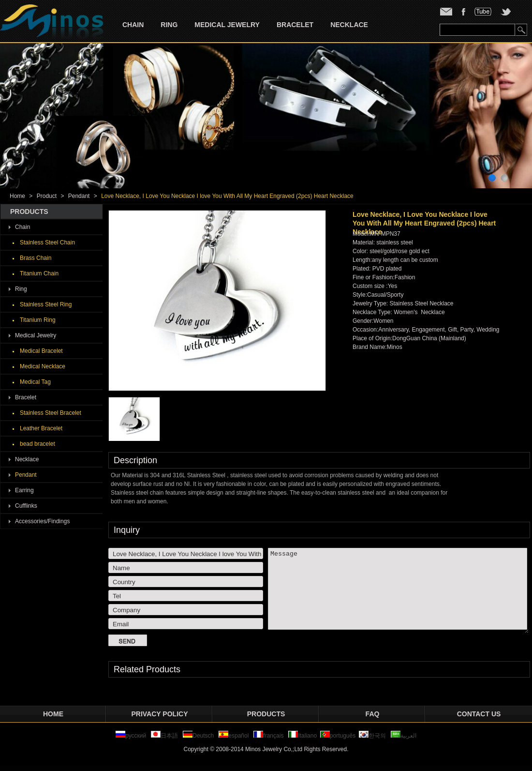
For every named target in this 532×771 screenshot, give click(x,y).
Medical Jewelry (227, 25)
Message (398, 590)
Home (17, 196)
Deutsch (198, 736)
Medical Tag (35, 382)
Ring (169, 25)
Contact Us (479, 714)
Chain (133, 25)
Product (47, 196)
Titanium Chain (39, 273)
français (268, 736)
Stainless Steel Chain (47, 242)
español (234, 736)
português (338, 736)
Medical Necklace (43, 366)
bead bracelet (37, 444)
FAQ (373, 714)
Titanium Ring (38, 320)
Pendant (79, 196)
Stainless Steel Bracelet (51, 413)
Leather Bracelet (41, 428)
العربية (404, 736)
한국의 (372, 736)
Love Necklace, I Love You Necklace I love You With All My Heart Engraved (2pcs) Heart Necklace (227, 196)
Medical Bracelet (41, 351)
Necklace (349, 25)
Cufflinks (26, 506)
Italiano (303, 736)
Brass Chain (36, 258)
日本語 (165, 736)
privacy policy (160, 714)
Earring (24, 490)
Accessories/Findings (42, 521)
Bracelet (295, 25)
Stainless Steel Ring (46, 304)
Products (266, 714)
